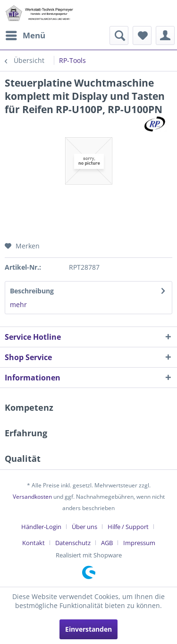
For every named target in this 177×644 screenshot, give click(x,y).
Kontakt (34, 543)
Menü (25, 34)
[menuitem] (25, 35)
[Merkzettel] (142, 35)
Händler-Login (41, 527)
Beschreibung (32, 291)
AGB (107, 543)
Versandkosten (32, 497)
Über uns (84, 527)
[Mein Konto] (165, 35)
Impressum (139, 543)
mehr (18, 304)
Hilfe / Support (128, 527)
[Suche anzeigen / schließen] (119, 35)
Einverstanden (88, 629)
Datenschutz (73, 543)
